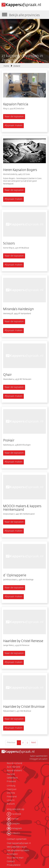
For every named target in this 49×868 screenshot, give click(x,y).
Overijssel (12, 789)
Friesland (11, 782)
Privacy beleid (14, 865)
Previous (11, 743)
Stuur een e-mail (15, 858)
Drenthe (11, 793)
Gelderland (12, 778)
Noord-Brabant (14, 771)
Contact (11, 862)
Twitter (13, 819)
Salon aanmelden (39, 756)
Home (6, 66)
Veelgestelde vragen (17, 847)
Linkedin (13, 833)
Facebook (14, 814)
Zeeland (17, 66)
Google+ (13, 824)
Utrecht (11, 800)
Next (34, 743)
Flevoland (12, 797)
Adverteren (12, 854)
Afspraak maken (13, 126)
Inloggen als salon (38, 759)
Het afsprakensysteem (18, 851)
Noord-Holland (14, 763)
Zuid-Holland (13, 767)
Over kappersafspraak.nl (19, 843)
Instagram (14, 829)
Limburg (11, 786)
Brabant (11, 804)
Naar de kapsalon (14, 117)
